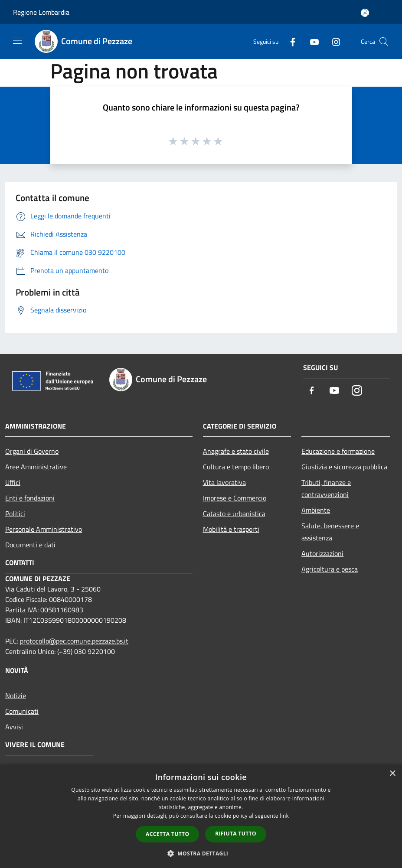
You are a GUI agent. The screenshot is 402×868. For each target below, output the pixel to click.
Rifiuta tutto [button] (236, 834)
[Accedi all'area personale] (365, 13)
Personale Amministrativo (44, 529)
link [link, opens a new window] (284, 816)
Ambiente (316, 510)
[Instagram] (333, 41)
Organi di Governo (32, 451)
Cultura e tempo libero (236, 467)
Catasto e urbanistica (234, 514)
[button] (201, 853)
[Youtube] (311, 41)
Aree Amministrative (36, 467)
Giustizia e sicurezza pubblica (344, 467)
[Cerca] (384, 42)
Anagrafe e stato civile (236, 451)
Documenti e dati (30, 545)
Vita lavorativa (224, 482)
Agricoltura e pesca (330, 569)
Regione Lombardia (41, 12)
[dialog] (201, 816)
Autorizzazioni (322, 553)
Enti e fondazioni (30, 498)
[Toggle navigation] (17, 41)
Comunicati (22, 711)
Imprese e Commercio (235, 498)
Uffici (13, 482)
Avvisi (14, 727)
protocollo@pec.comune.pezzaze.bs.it (74, 641)
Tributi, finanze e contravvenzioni (326, 488)
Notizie (16, 696)
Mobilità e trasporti (231, 529)
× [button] (392, 774)
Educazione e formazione (338, 451)
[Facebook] (289, 41)
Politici (15, 514)
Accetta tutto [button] (167, 834)
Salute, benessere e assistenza (330, 532)
